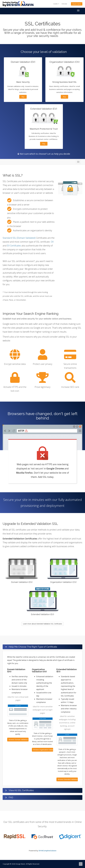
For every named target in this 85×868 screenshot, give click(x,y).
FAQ (11, 797)
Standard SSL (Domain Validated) (19, 238)
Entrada (64, 4)
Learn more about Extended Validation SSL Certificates (42, 624)
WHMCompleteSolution (47, 851)
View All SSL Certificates (21, 790)
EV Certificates (14, 246)
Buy (23, 97)
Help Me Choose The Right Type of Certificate (33, 647)
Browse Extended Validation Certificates (68, 779)
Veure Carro (77, 4)
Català (56, 4)
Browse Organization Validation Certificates (43, 750)
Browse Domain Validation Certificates (19, 739)
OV (52, 242)
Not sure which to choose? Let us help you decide (44, 154)
